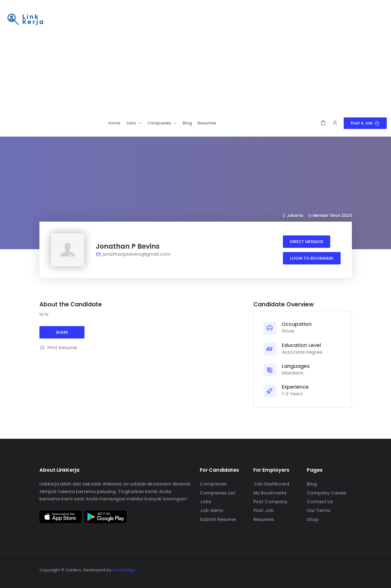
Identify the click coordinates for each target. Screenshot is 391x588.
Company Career (327, 493)
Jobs (206, 502)
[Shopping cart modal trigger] (323, 123)
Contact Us (320, 502)
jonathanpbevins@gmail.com (133, 254)
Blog (312, 484)
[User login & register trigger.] (335, 123)
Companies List (218, 493)
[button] (134, 123)
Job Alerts (212, 510)
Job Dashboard (271, 484)
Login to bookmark (312, 258)
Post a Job (365, 123)
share (62, 332)
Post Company (270, 502)
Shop (313, 519)
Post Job (263, 510)
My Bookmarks (270, 493)
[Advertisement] (196, 75)
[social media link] (347, 569)
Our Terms (319, 510)
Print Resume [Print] (58, 348)
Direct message (307, 242)
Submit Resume (218, 519)
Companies (213, 484)
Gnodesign (124, 570)
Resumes (264, 519)
